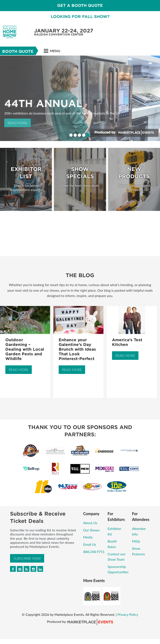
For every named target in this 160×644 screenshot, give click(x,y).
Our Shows (91, 530)
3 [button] (79, 135)
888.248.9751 (94, 552)
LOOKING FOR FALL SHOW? (80, 17)
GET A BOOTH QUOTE (80, 5)
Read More (17, 123)
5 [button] (88, 135)
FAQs (136, 541)
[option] (80, 98)
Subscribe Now (27, 558)
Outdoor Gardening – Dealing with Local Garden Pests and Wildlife (25, 349)
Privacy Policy (128, 614)
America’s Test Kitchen (127, 342)
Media (88, 537)
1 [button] (71, 135)
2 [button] (75, 135)
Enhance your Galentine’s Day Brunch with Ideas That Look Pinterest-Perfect (77, 349)
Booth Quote (18, 51)
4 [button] (84, 135)
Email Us (90, 544)
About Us (90, 523)
